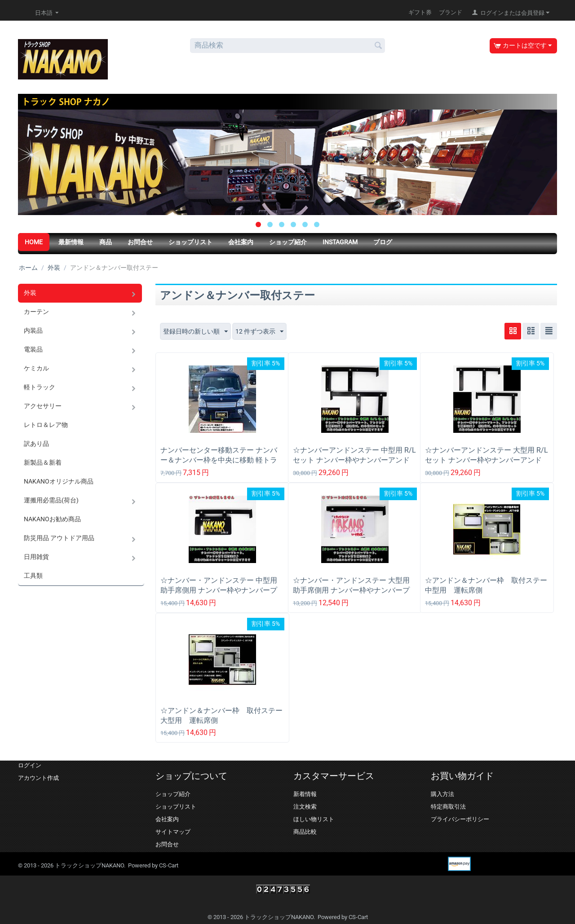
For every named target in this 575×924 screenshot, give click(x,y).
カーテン (36, 312)
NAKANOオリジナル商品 (59, 481)
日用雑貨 (36, 557)
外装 (54, 268)
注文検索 (305, 807)
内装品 (33, 330)
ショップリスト (190, 242)
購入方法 (442, 794)
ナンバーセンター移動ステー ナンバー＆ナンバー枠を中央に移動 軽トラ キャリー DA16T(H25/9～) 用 (219, 460)
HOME (34, 242)
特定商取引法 (448, 807)
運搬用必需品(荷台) (51, 500)
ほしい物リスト (314, 819)
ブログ (383, 242)
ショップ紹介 (288, 242)
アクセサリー (43, 406)
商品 (106, 242)
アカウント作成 (38, 778)
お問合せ (140, 242)
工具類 (33, 576)
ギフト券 (420, 12)
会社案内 (241, 242)
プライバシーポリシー (460, 819)
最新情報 (71, 242)
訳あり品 (36, 444)
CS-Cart (169, 865)
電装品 (33, 349)
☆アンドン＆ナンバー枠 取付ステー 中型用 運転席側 (487, 585)
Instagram (340, 242)
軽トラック (40, 387)
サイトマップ (173, 832)
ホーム (28, 268)
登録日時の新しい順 (195, 332)
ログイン (30, 765)
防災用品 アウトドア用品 (59, 538)
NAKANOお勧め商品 (52, 519)
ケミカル (36, 368)
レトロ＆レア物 (46, 425)
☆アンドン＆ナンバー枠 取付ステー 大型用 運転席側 (222, 715)
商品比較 (305, 832)
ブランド (451, 12)
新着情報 (305, 794)
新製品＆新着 (43, 462)
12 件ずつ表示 (259, 332)
